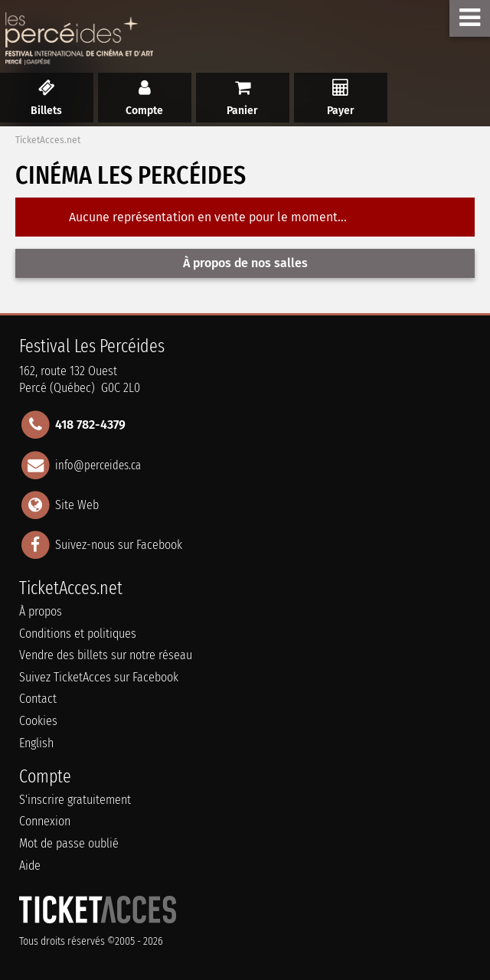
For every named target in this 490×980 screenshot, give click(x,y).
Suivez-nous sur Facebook (119, 545)
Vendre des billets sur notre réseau (106, 655)
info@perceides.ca (98, 464)
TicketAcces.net (48, 140)
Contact (38, 699)
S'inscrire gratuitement (75, 800)
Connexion (45, 821)
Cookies (38, 721)
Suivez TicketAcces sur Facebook (99, 677)
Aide (30, 866)
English (36, 743)
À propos (41, 611)
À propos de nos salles (245, 263)
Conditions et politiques (78, 634)
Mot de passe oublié (69, 843)
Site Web (77, 504)
